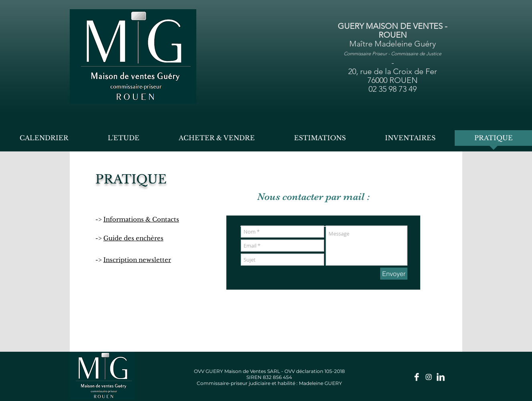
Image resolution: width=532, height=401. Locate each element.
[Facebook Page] (417, 377)
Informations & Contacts (141, 219)
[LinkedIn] (441, 377)
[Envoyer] (394, 274)
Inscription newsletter (137, 260)
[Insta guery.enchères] (429, 377)
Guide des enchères (133, 238)
